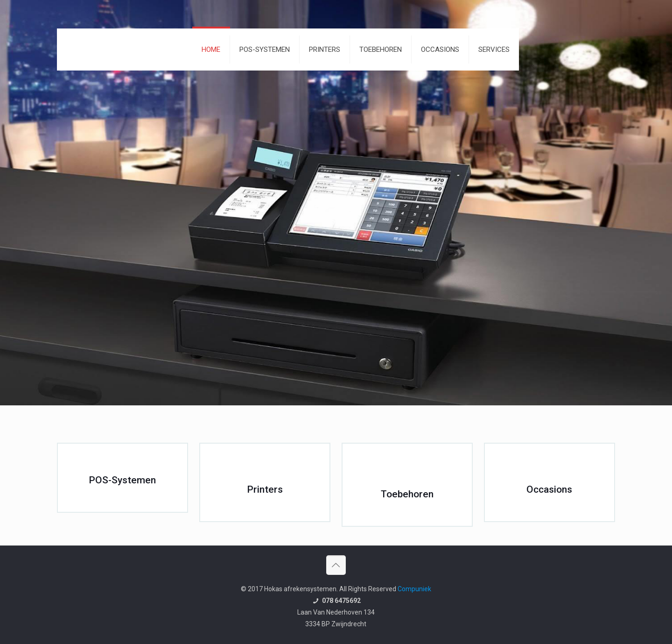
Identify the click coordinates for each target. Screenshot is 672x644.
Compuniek (414, 589)
